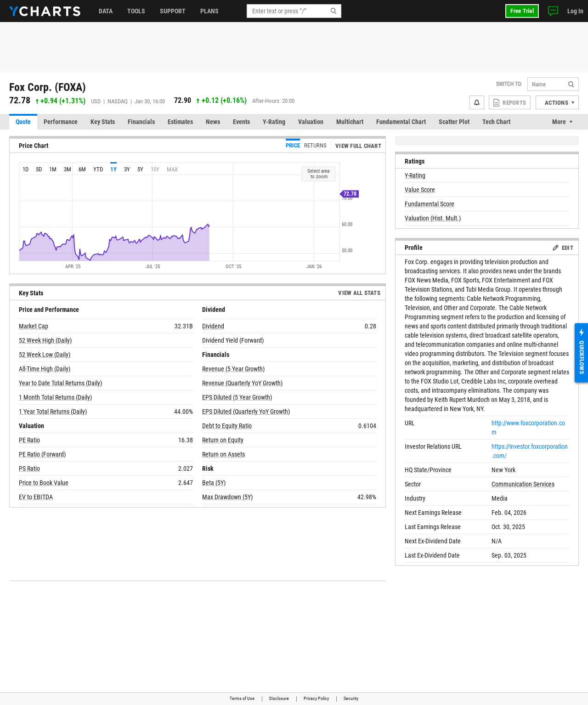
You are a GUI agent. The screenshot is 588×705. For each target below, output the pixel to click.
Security (351, 698)
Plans (209, 11)
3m (68, 169)
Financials (141, 122)
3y (127, 169)
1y (113, 169)
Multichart (350, 122)
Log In (575, 11)
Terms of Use (242, 698)
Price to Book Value (44, 483)
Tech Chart (496, 122)
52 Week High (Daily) (45, 340)
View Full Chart (358, 146)
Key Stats (103, 122)
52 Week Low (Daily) (45, 355)
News (213, 122)
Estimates (180, 122)
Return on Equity (223, 440)
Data (106, 11)
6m (82, 169)
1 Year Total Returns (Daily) (53, 412)
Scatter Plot (454, 122)
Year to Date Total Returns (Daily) (60, 383)
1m (53, 169)
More (559, 122)
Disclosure (279, 698)
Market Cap (34, 326)
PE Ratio (29, 440)
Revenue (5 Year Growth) (233, 369)
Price (293, 145)
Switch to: (509, 84)
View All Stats (359, 293)
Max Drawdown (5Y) (227, 497)
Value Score (420, 190)
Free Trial (522, 11)
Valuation (311, 122)
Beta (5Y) (214, 483)
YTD (98, 169)
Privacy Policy (316, 698)
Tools (136, 11)
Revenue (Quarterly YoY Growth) (242, 383)
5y (140, 169)
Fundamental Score (430, 204)
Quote (23, 122)
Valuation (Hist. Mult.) (433, 218)
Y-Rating (274, 122)
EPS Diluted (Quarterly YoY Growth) (246, 412)
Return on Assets (223, 454)
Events (241, 122)
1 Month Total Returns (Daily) (55, 397)
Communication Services (523, 484)
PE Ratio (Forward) (42, 454)
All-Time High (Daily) (45, 369)
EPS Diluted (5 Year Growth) (237, 397)
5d (39, 169)
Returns (315, 145)
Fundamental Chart (401, 122)
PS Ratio (29, 468)
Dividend (213, 326)
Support (173, 11)
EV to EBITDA (36, 497)
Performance (61, 122)
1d (25, 169)
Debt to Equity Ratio (227, 426)
